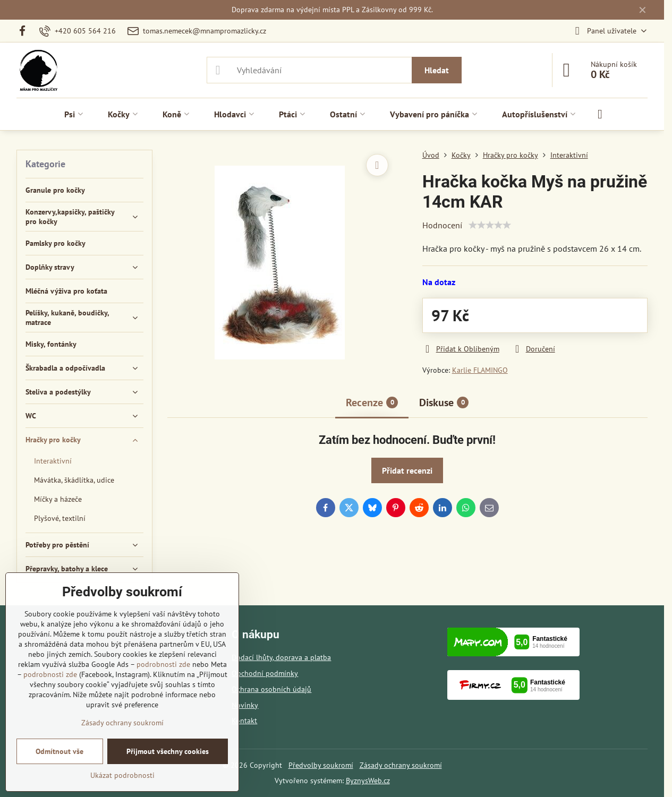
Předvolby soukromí (321, 765)
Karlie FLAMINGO (480, 370)
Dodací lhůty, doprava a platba (281, 657)
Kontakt (244, 721)
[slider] (490, 225)
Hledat (437, 70)
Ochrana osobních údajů (271, 689)
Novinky (245, 705)
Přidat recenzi (407, 470)
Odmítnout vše (59, 751)
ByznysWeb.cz (368, 781)
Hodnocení (442, 225)
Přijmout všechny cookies (168, 751)
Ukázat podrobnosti (122, 775)
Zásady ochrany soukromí (401, 765)
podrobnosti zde (163, 664)
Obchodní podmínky (265, 673)
